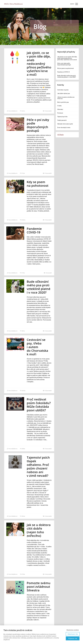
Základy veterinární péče (65, 124)
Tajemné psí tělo (62, 117)
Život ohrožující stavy (64, 127)
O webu (59, 106)
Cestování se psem (63, 90)
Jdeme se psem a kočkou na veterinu (66, 98)
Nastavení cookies (73, 630)
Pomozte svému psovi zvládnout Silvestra (39, 587)
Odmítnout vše (73, 634)
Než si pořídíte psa (63, 102)
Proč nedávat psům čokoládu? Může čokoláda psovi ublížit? (39, 405)
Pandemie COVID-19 (34, 230)
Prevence (60, 113)
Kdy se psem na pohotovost (38, 184)
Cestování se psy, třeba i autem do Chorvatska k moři (37, 347)
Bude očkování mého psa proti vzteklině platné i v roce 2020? (39, 287)
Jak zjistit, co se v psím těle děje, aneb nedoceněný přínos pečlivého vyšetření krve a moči (39, 64)
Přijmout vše (73, 638)
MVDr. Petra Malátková (13, 4)
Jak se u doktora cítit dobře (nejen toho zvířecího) (39, 530)
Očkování (60, 109)
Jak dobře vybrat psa (64, 93)
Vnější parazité (62, 120)
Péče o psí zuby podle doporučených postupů (38, 125)
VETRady (61, 135)
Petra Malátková (12, 111)
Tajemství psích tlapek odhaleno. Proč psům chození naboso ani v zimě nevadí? (38, 466)
